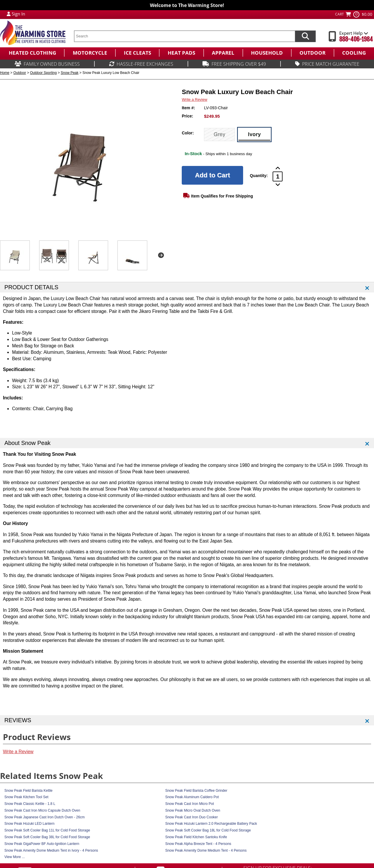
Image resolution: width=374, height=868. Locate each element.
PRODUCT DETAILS (31, 287)
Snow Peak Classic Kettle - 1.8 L (30, 804)
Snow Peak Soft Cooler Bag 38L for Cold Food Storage (47, 837)
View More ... (15, 857)
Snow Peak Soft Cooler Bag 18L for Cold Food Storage (208, 830)
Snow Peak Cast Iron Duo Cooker (191, 817)
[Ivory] (254, 135)
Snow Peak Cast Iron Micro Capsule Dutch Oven (42, 810)
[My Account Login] (9, 14)
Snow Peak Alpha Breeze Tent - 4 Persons (198, 844)
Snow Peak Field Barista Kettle (28, 791)
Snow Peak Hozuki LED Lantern (29, 824)
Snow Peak (70, 73)
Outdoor (20, 73)
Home (5, 73)
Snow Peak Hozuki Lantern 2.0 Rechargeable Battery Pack (211, 824)
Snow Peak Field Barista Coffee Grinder (196, 791)
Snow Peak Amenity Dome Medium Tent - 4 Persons (206, 850)
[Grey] (219, 135)
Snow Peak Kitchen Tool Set (26, 797)
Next (161, 255)
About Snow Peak (27, 443)
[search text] (184, 36)
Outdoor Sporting (43, 73)
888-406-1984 (356, 39)
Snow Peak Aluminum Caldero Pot (192, 797)
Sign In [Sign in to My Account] (18, 14)
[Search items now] (305, 36)
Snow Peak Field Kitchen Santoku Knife (196, 837)
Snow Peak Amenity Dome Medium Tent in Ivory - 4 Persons (51, 850)
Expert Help (354, 33)
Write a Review (194, 99)
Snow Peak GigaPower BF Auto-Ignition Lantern (42, 844)
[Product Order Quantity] (278, 176)
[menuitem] (32, 53)
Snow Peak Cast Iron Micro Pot (189, 804)
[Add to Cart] (212, 175)
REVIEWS (18, 720)
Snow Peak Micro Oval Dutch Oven (193, 810)
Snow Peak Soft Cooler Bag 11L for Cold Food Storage (47, 830)
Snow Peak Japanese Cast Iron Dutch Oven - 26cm (45, 817)
